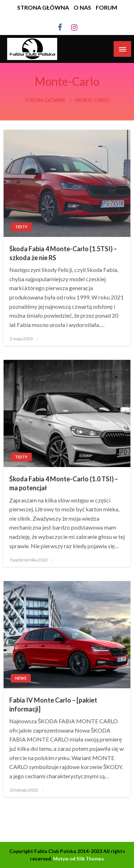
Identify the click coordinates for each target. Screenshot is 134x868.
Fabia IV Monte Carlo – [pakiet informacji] (53, 705)
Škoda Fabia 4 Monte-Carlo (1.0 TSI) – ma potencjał (64, 483)
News (21, 678)
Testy (21, 227)
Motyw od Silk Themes (79, 859)
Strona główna (45, 100)
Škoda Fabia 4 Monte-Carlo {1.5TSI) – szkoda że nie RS (63, 253)
